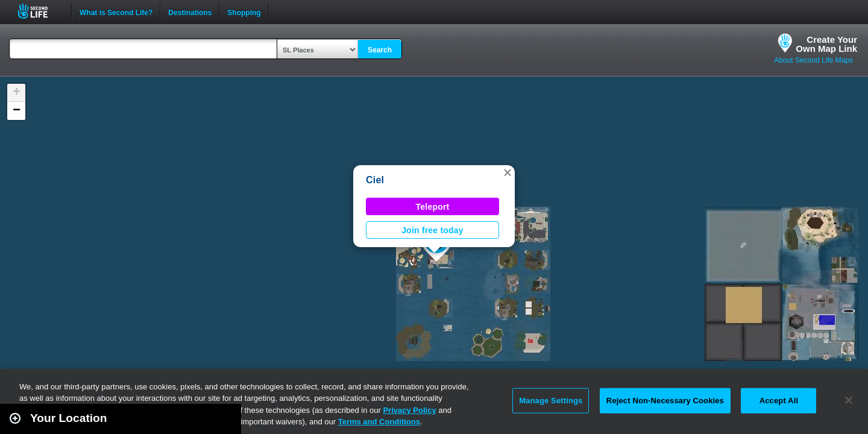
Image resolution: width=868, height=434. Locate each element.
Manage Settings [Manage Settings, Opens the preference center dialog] (551, 401)
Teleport (433, 207)
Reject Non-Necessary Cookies (665, 401)
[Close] (849, 400)
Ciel (375, 180)
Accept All (779, 401)
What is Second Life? (116, 11)
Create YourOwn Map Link (826, 44)
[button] (508, 172)
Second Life (39, 11)
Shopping (244, 11)
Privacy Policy (409, 410)
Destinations (190, 11)
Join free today (432, 230)
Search (380, 50)
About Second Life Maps (813, 60)
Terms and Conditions (379, 422)
